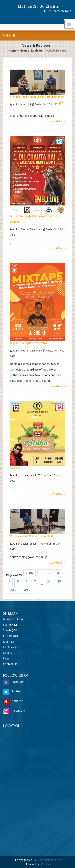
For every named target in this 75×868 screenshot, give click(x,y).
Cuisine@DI (10, 636)
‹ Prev (29, 573)
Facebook (14, 682)
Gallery (8, 653)
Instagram (14, 711)
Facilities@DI (11, 647)
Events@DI (10, 625)
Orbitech (46, 864)
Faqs (6, 658)
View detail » (57, 121)
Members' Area (13, 619)
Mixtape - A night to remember (29, 343)
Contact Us (10, 664)
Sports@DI (10, 630)
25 (59, 581)
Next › (12, 590)
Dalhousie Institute (50, 860)
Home (12, 50)
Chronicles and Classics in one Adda (32, 536)
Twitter (12, 691)
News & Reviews (31, 50)
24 (49, 581)
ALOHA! (15, 468)
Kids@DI (8, 642)
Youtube (13, 701)
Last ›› (26, 590)
